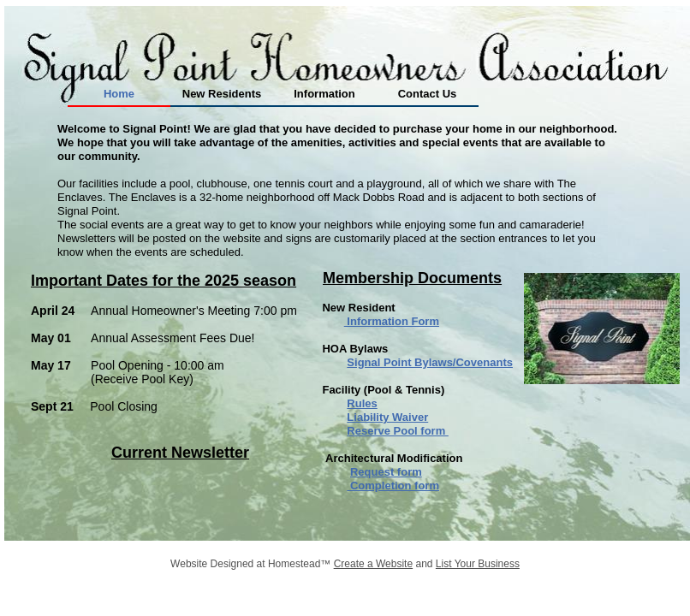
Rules (362, 403)
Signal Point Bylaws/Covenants (430, 362)
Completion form (393, 486)
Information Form (392, 321)
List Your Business (478, 564)
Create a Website (374, 564)
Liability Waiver (387, 417)
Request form (386, 472)
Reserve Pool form (398, 431)
